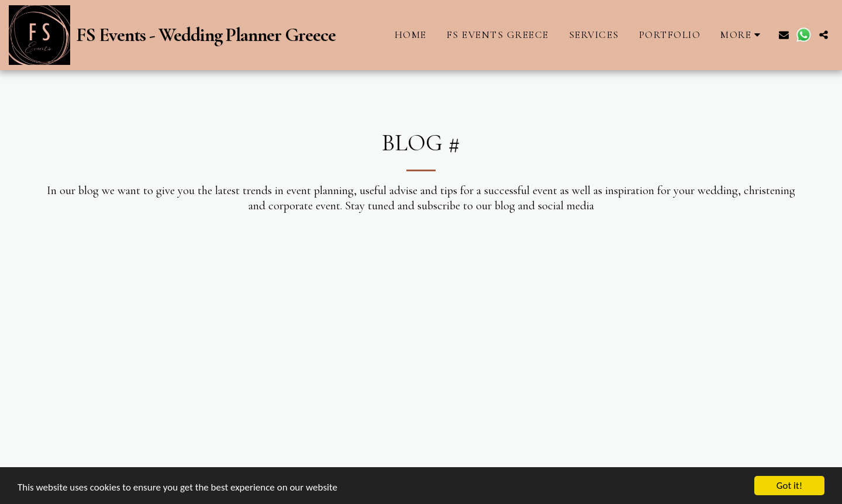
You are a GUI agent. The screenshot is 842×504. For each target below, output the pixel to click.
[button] (784, 35)
